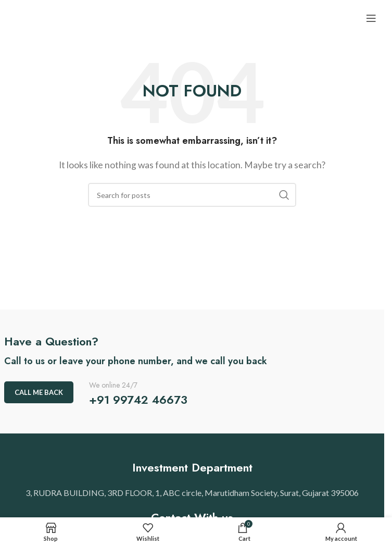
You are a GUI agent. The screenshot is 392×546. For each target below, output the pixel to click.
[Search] (192, 195)
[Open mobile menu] (371, 18)
